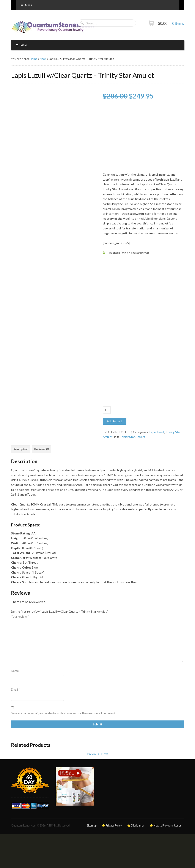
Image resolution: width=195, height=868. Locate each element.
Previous (93, 754)
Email (16, 689)
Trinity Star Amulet (133, 437)
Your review (20, 616)
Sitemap (92, 826)
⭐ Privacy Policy (112, 826)
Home (34, 59)
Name (16, 671)
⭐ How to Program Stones (166, 826)
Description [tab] (21, 449)
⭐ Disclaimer (136, 826)
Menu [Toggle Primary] (26, 5)
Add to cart (114, 421)
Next (105, 754)
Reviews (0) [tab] (42, 449)
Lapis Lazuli (157, 432)
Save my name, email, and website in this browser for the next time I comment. (64, 713)
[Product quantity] (107, 410)
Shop (43, 59)
